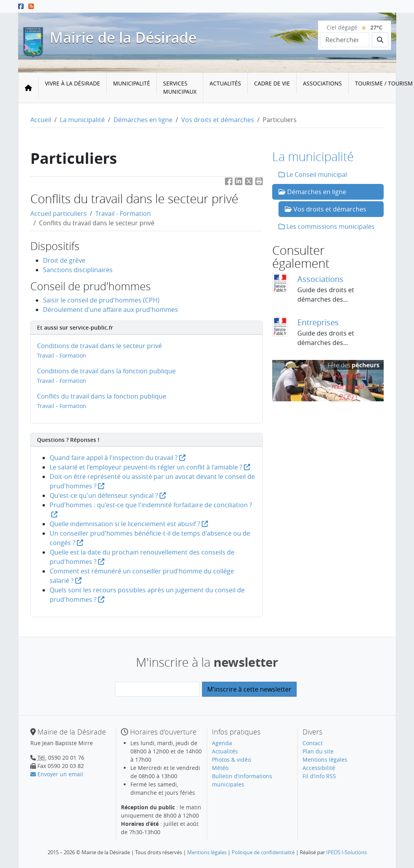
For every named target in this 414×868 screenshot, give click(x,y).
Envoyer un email (57, 774)
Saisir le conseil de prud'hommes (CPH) (101, 300)
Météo (220, 768)
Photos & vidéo (231, 759)
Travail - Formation (123, 213)
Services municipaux (180, 87)
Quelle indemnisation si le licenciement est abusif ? (129, 524)
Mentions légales (325, 759)
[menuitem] (73, 88)
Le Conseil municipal (313, 174)
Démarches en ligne (143, 120)
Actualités (225, 83)
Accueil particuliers (58, 213)
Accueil (41, 120)
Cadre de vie (272, 83)
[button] (259, 183)
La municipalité (82, 120)
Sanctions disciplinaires (78, 270)
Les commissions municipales (327, 226)
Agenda (222, 743)
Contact (313, 743)
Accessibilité (319, 768)
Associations (322, 83)
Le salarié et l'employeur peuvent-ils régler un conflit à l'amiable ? (150, 467)
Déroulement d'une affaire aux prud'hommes (110, 310)
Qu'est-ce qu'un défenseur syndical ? (108, 495)
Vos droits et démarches (218, 120)
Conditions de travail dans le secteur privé (99, 346)
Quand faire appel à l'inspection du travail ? (118, 458)
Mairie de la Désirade (123, 37)
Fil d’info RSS (319, 776)
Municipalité (132, 83)
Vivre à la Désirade (72, 83)
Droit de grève (64, 260)
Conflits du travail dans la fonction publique (102, 396)
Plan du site (318, 751)
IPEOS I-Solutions (346, 852)
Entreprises (318, 322)
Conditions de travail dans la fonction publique (106, 371)
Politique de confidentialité (263, 852)
